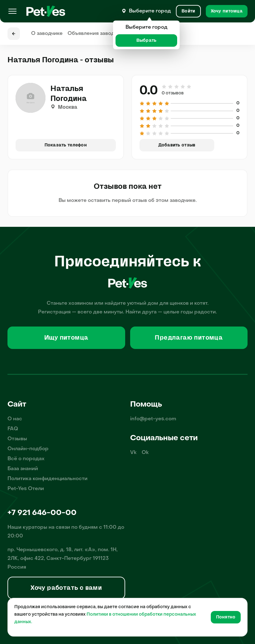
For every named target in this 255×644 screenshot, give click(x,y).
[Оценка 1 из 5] (164, 87)
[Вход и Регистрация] (188, 11)
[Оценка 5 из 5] (189, 87)
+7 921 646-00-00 (42, 513)
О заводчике (47, 34)
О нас (15, 419)
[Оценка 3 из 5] (177, 87)
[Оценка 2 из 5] (170, 87)
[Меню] (12, 11)
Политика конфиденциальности (47, 479)
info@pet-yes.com (153, 419)
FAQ (13, 429)
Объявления (97, 34)
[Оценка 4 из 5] (183, 87)
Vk (133, 453)
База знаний (23, 469)
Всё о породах (26, 459)
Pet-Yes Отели (26, 489)
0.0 (149, 90)
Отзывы (17, 439)
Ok (145, 453)
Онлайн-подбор (28, 449)
